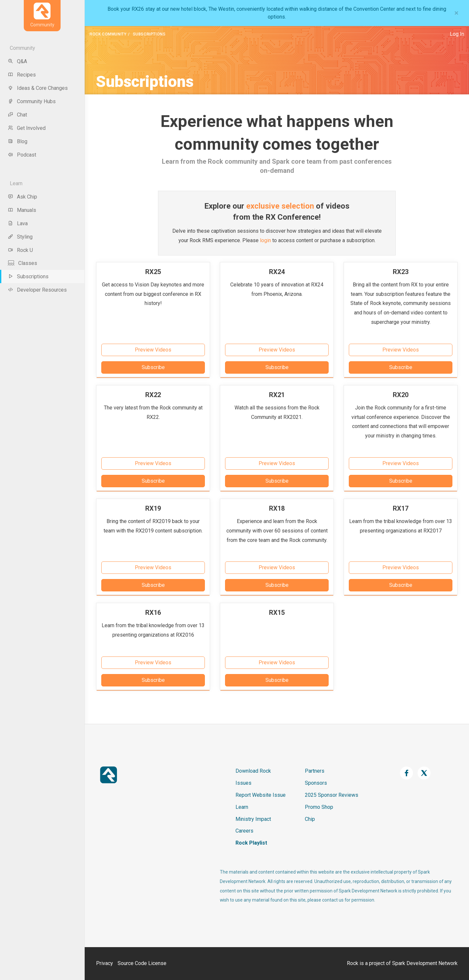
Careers (244, 831)
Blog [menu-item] (18, 141)
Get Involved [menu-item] (27, 128)
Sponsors (316, 783)
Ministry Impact (253, 819)
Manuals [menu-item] (22, 210)
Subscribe (153, 367)
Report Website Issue (261, 795)
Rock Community (108, 34)
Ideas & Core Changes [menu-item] (38, 88)
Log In (457, 34)
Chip (310, 819)
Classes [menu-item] (22, 263)
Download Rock (253, 771)
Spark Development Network (425, 963)
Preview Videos (153, 350)
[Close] (456, 13)
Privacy (105, 963)
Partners (315, 771)
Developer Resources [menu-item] (37, 290)
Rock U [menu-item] (20, 250)
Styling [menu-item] (20, 237)
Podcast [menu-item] (22, 155)
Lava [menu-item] (18, 223)
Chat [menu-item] (17, 115)
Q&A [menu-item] (17, 61)
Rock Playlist (251, 843)
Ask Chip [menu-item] (22, 197)
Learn (242, 807)
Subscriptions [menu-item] (28, 276)
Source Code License (142, 963)
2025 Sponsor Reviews (332, 795)
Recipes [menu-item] (22, 75)
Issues (243, 783)
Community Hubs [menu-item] (32, 101)
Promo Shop (319, 807)
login (265, 240)
